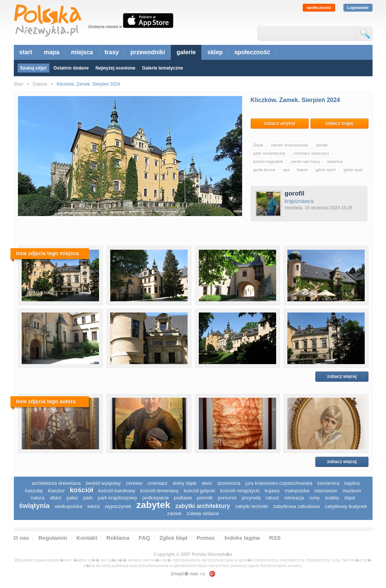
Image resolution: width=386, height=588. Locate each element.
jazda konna (264, 170)
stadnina (335, 161)
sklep (215, 52)
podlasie (183, 498)
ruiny (314, 498)
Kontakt (87, 538)
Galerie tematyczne (162, 68)
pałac (72, 498)
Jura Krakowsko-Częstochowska (279, 483)
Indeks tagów (242, 538)
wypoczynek (118, 506)
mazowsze (326, 491)
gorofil (295, 193)
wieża (94, 506)
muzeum (352, 491)
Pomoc (206, 538)
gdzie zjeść (326, 170)
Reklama (118, 538)
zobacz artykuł (280, 123)
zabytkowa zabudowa (296, 506)
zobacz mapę (339, 123)
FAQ (144, 538)
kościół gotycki (200, 491)
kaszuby (34, 491)
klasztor (56, 491)
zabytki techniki (251, 506)
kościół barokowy (117, 491)
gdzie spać (353, 170)
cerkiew (134, 483)
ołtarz (56, 498)
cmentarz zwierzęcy (311, 153)
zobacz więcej (342, 376)
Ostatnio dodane (71, 68)
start (26, 52)
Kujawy (272, 491)
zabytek (153, 505)
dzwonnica (229, 483)
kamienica (329, 483)
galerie (186, 52)
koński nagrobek (268, 161)
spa (286, 170)
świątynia (34, 506)
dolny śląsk (185, 483)
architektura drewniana (56, 483)
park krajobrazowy (118, 498)
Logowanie (358, 7)
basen (303, 170)
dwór (207, 483)
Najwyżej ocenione (116, 68)
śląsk (350, 498)
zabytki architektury (203, 506)
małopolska (297, 491)
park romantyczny (270, 153)
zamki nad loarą (305, 161)
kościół (82, 490)
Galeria (40, 84)
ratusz (272, 498)
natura (38, 498)
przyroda (251, 498)
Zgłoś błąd (173, 538)
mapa (52, 52)
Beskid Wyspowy (104, 483)
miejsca (82, 52)
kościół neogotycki (240, 491)
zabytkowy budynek (346, 506)
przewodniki (148, 52)
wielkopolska (68, 506)
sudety (332, 498)
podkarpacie (156, 498)
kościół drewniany (160, 491)
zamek (322, 145)
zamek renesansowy (289, 145)
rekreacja (294, 498)
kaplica (352, 483)
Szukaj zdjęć (33, 68)
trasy (112, 52)
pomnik (205, 498)
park (88, 498)
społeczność (319, 7)
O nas (22, 538)
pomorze (227, 498)
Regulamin (53, 538)
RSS (275, 538)
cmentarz (158, 483)
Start (18, 84)
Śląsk (258, 145)
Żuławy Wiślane (203, 513)
